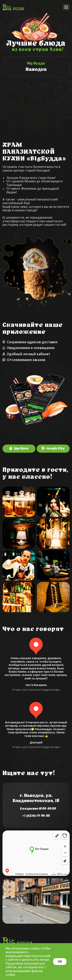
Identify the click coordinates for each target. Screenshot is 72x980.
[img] (36, 67)
